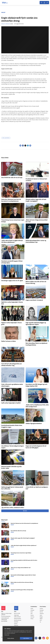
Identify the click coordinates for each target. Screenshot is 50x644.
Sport (32, 612)
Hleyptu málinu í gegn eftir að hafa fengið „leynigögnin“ (23, 538)
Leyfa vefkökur (26, 638)
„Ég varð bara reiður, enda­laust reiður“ (13, 508)
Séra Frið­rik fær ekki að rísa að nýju (12, 178)
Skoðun (32, 615)
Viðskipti (32, 610)
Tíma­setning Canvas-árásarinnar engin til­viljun (21, 553)
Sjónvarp (32, 617)
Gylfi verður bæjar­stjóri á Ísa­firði (11, 403)
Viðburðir (42, 614)
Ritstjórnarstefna (18, 619)
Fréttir (32, 609)
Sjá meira (25, 511)
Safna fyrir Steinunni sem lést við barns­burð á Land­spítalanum (24, 523)
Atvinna (41, 612)
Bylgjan (41, 617)
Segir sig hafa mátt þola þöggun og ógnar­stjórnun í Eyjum (23, 575)
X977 (41, 620)
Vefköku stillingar (11, 638)
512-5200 (18, 614)
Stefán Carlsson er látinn (9, 341)
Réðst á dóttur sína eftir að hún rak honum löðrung (22, 582)
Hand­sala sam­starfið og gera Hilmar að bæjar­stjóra (22, 590)
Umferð (16, 624)
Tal (40, 622)
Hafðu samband (17, 617)
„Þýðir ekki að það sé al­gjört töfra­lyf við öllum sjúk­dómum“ (24, 546)
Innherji (41, 609)
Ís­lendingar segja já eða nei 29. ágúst (12, 281)
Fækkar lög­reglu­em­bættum (34, 424)
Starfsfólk (16, 622)
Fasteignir (42, 610)
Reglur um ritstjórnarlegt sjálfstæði (6, 614)
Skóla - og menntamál (6, 138)
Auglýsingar (16, 615)
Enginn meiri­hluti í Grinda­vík (34, 300)
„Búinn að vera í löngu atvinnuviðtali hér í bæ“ (21, 568)
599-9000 (5, 621)
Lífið (32, 614)
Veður (41, 615)
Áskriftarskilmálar (18, 620)
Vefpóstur (16, 625)
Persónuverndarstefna (6, 616)
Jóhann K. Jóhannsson (6, 24)
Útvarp (32, 619)
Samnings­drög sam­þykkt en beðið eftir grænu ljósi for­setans (24, 560)
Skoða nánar (7, 635)
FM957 (41, 619)
